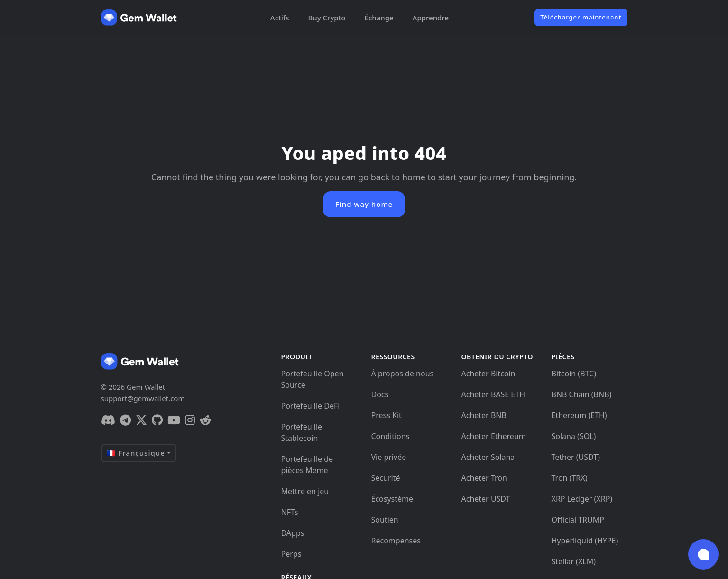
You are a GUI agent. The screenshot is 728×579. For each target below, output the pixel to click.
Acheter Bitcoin (488, 374)
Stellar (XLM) (574, 561)
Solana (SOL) (574, 436)
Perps (291, 554)
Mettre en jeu (305, 491)
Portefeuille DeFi (311, 406)
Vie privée (389, 457)
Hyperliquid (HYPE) (585, 541)
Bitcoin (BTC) (574, 374)
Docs (380, 394)
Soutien (385, 520)
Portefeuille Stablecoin (302, 432)
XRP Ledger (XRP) (582, 499)
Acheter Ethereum (494, 436)
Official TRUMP (578, 520)
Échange (379, 18)
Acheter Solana (488, 457)
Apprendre (431, 18)
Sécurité (386, 478)
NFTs (290, 512)
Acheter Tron (484, 478)
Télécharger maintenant (581, 17)
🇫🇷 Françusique (136, 453)
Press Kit (387, 415)
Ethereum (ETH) (579, 415)
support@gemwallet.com (143, 398)
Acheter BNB (484, 415)
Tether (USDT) (576, 457)
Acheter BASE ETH (493, 394)
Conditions (391, 436)
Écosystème (392, 499)
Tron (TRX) (570, 478)
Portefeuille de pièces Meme (307, 465)
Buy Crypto (327, 18)
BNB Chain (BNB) (582, 394)
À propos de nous (403, 374)
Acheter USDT (486, 499)
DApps (293, 533)
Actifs (280, 18)
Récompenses (396, 541)
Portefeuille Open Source (313, 379)
